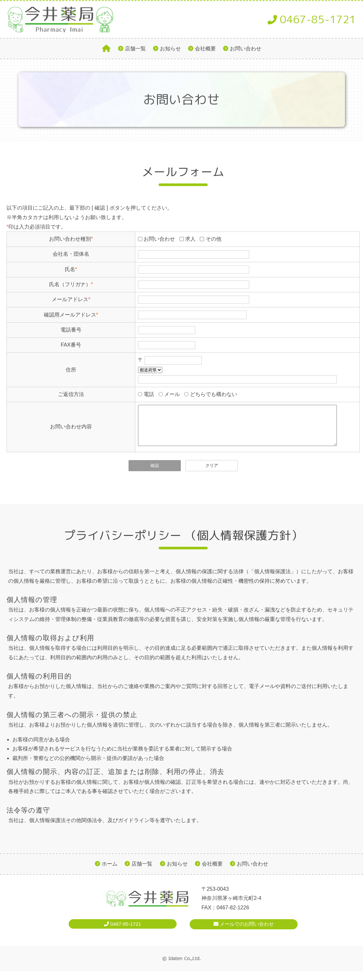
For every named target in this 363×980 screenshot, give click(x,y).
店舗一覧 (135, 49)
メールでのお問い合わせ (244, 932)
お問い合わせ (246, 49)
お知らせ (170, 49)
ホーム (110, 872)
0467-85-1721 (312, 19)
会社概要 (205, 49)
